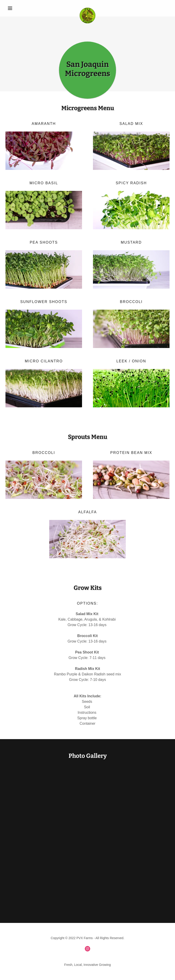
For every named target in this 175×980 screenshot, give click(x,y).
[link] (87, 8)
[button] (18, 8)
